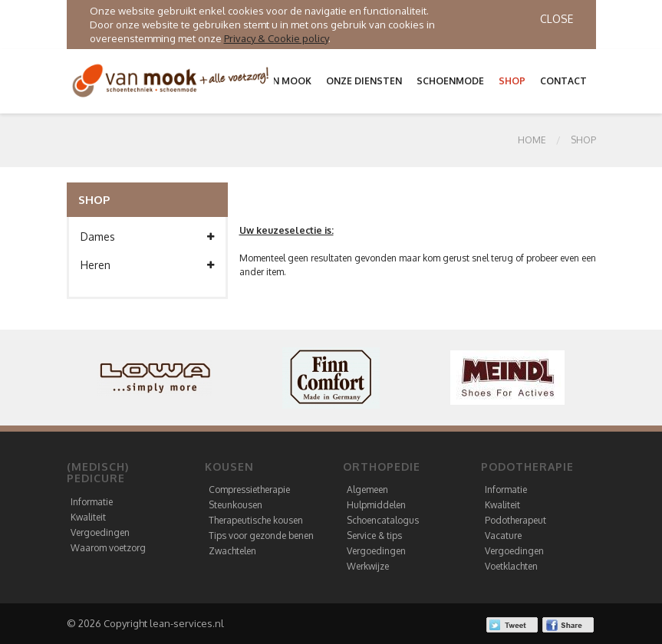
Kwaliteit (88, 517)
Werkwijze (368, 566)
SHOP (583, 140)
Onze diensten (364, 81)
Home (532, 140)
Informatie (92, 502)
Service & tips (374, 536)
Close (557, 19)
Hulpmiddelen (376, 505)
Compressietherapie (249, 490)
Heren (147, 265)
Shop (512, 81)
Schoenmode (450, 81)
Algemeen (367, 490)
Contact (563, 81)
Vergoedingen (100, 532)
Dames (147, 237)
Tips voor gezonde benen (261, 536)
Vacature (503, 536)
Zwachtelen (232, 551)
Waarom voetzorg (108, 548)
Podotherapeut (515, 520)
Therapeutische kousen (256, 520)
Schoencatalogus (383, 520)
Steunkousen (235, 505)
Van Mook (286, 81)
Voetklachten (511, 566)
